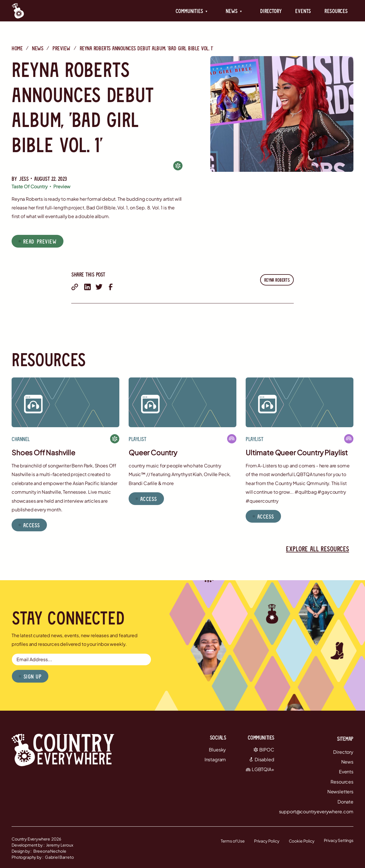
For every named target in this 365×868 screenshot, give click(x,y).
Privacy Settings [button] (339, 840)
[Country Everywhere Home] (18, 11)
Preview (61, 48)
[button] (192, 11)
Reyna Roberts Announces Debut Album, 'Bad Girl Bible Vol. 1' (146, 48)
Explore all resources (317, 549)
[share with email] (75, 287)
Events (303, 11)
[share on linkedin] (87, 287)
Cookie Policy (302, 841)
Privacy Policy (267, 841)
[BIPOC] (178, 166)
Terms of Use (233, 841)
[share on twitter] (99, 287)
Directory (271, 11)
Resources (336, 11)
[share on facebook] (111, 287)
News (38, 48)
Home (17, 48)
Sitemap (345, 738)
